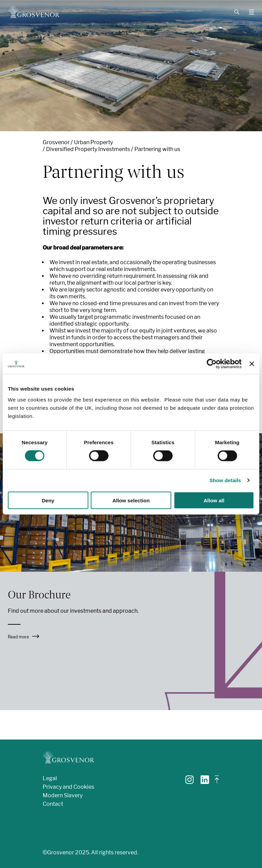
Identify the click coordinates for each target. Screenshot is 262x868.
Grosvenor (56, 142)
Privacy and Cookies (68, 787)
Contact (53, 804)
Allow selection (131, 500)
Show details (225, 480)
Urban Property (93, 142)
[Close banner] (252, 364)
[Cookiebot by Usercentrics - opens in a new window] (212, 364)
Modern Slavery (63, 795)
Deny (48, 500)
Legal (50, 778)
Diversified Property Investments (88, 149)
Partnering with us (157, 149)
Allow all (214, 500)
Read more (24, 637)
